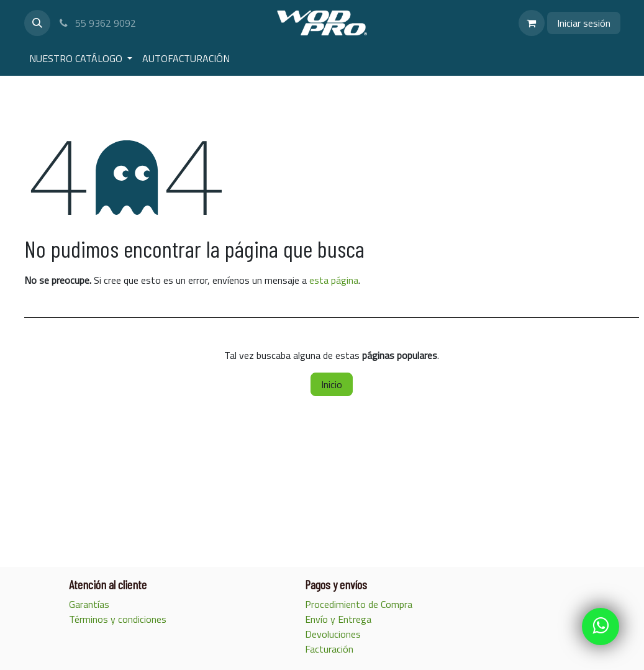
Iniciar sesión (584, 23)
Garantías (90, 604)
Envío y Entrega (339, 619)
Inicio (332, 384)
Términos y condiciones (118, 619)
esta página (334, 280)
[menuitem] (81, 58)
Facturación (330, 649)
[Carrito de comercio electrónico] (532, 23)
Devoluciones (333, 634)
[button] (37, 23)
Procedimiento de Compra (360, 604)
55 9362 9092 (97, 23)
